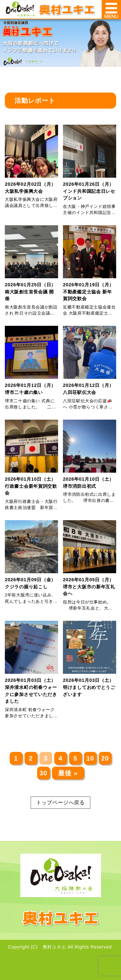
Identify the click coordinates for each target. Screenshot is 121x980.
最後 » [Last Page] (68, 773)
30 (43, 773)
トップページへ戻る (60, 802)
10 (90, 758)
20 (105, 758)
